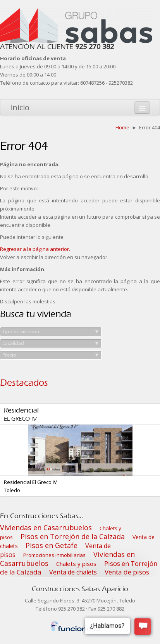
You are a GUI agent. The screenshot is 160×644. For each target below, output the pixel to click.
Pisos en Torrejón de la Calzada (73, 536)
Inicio (20, 107)
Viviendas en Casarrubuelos (46, 527)
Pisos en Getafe (52, 545)
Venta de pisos (127, 572)
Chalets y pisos (76, 564)
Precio (51, 355)
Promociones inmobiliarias (54, 555)
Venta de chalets (73, 572)
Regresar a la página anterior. (35, 249)
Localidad (51, 343)
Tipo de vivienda (51, 332)
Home (122, 127)
